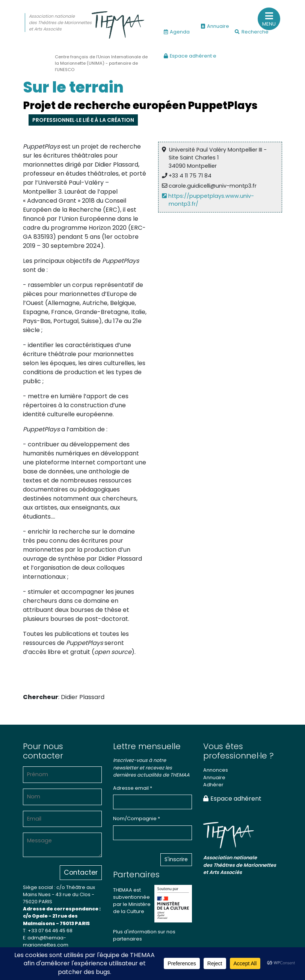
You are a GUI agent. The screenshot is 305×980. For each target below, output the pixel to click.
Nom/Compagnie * (137, 818)
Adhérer (213, 785)
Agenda (177, 32)
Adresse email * (133, 788)
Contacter (81, 872)
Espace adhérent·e (190, 56)
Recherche (252, 32)
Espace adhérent (232, 799)
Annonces (216, 770)
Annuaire (215, 26)
